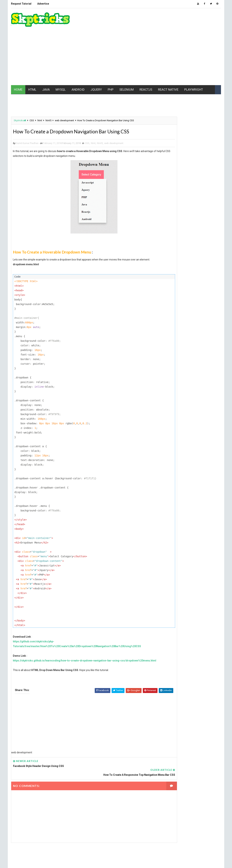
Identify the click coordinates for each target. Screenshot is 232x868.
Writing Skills (171, 374)
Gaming (191, 277)
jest (189, 297)
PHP (110, 71)
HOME (18, 71)
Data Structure (172, 271)
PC (198, 322)
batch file (191, 258)
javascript (169, 297)
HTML (32, 71)
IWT (178, 290)
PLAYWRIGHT (193, 71)
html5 (48, 103)
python (187, 335)
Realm (192, 341)
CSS (31, 103)
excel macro (170, 277)
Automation (169, 258)
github (208, 277)
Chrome (167, 264)
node (184, 322)
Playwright (185, 329)
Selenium (168, 348)
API (202, 252)
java (192, 290)
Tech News (199, 354)
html (39, 103)
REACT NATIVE (168, 71)
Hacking (167, 284)
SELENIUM (126, 71)
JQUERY (96, 71)
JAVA (45, 71)
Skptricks (19, 103)
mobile (166, 309)
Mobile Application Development (181, 316)
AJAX (165, 252)
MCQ (198, 303)
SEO (186, 348)
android (183, 252)
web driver (201, 367)
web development (64, 103)
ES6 (193, 271)
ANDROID (78, 71)
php (165, 329)
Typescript (169, 361)
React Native (170, 341)
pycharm (168, 335)
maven (182, 303)
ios (165, 290)
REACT (204, 335)
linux (166, 303)
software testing (173, 354)
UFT (187, 361)
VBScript (204, 361)
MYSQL (60, 71)
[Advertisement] (155, 37)
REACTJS (145, 71)
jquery (205, 297)
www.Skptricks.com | (36, 861)
